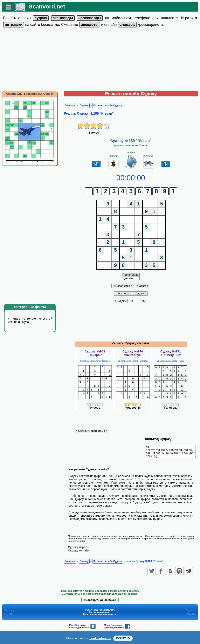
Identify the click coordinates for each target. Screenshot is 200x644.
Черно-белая (131, 275)
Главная (68, 106)
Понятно (123, 638)
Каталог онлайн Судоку (106, 106)
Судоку (82, 106)
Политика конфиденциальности (100, 614)
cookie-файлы (100, 638)
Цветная (131, 278)
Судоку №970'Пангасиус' (133, 353)
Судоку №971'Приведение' (171, 353)
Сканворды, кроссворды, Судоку (28, 94)
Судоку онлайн (77, 550)
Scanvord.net (45, 7)
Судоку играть (76, 547)
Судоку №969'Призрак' (95, 353)
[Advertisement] (100, 60)
